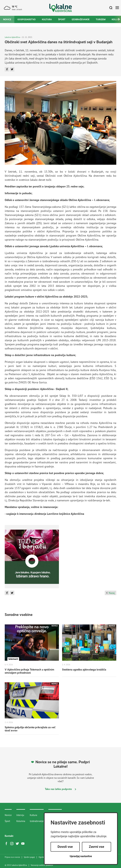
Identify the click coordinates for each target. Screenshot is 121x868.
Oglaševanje (44, 857)
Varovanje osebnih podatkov (42, 865)
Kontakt (9, 836)
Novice (7, 19)
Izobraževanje (81, 19)
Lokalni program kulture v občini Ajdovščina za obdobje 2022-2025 (46, 297)
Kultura (47, 19)
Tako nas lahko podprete (60, 789)
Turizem (101, 19)
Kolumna (21, 821)
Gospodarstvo (27, 19)
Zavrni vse (97, 847)
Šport (62, 19)
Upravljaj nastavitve (81, 856)
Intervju (20, 815)
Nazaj (111, 593)
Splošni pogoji (29, 857)
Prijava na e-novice (12, 857)
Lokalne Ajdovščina (12, 37)
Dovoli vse (65, 847)
